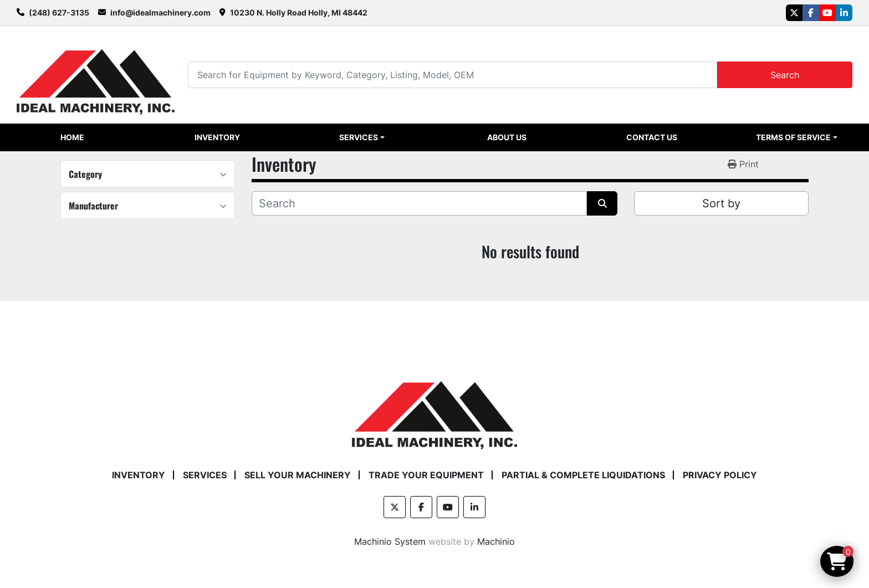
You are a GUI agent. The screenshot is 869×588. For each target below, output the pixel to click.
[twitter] (794, 13)
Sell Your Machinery (298, 475)
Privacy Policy (720, 475)
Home (72, 137)
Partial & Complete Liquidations (583, 475)
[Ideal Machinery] (434, 407)
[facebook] (811, 13)
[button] (362, 137)
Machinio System (390, 541)
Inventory (217, 137)
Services (359, 137)
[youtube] (827, 13)
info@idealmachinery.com (160, 12)
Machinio (496, 541)
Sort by (721, 203)
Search (785, 75)
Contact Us (652, 137)
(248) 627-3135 (59, 12)
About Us (507, 137)
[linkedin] (844, 13)
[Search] (452, 75)
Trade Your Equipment (426, 475)
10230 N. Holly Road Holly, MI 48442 (299, 12)
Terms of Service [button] (793, 137)
